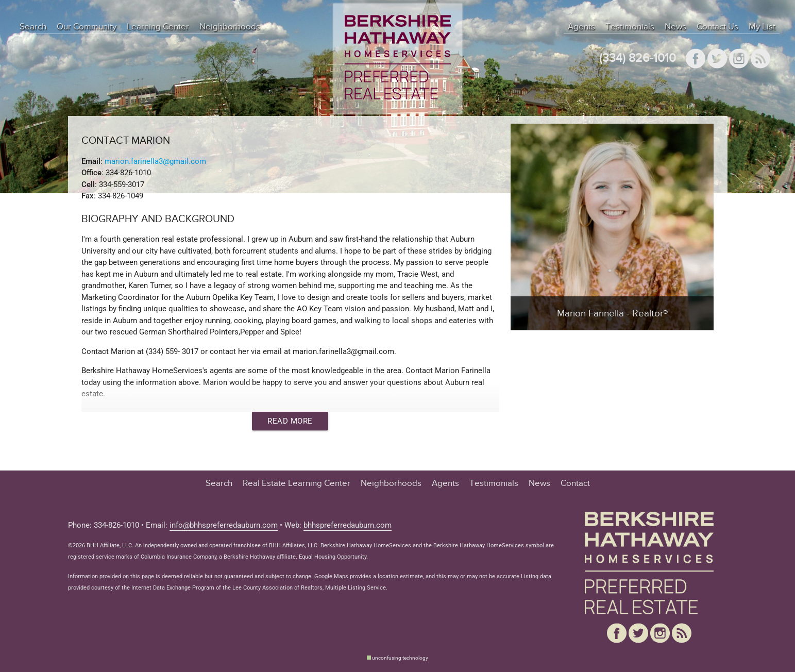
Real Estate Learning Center (297, 483)
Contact (575, 483)
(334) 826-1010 (638, 58)
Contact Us (717, 27)
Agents (581, 27)
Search (33, 27)
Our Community (87, 27)
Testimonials (630, 27)
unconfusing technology (400, 658)
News (675, 27)
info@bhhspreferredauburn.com (224, 525)
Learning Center (158, 27)
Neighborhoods (230, 27)
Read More (290, 421)
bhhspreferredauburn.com (348, 525)
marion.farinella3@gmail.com (155, 161)
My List (762, 27)
